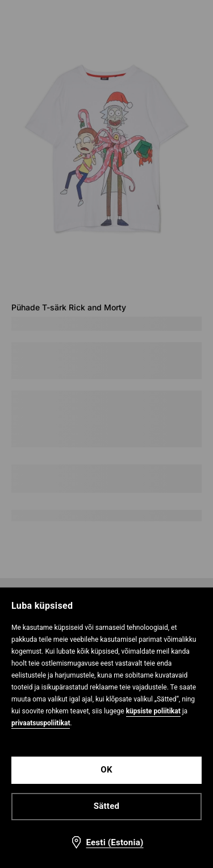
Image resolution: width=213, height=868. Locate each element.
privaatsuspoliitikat (41, 723)
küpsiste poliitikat (153, 711)
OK (106, 770)
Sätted (106, 806)
